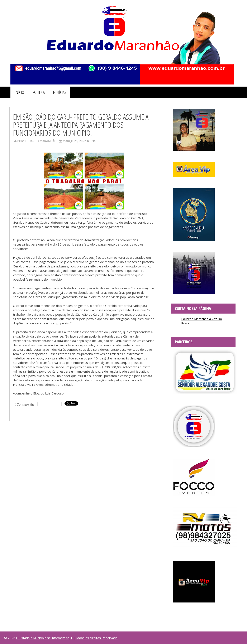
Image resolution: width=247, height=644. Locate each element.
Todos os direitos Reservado (96, 638)
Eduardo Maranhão (41, 141)
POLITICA (39, 92)
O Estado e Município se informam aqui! (44, 638)
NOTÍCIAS (60, 92)
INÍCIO (19, 92)
